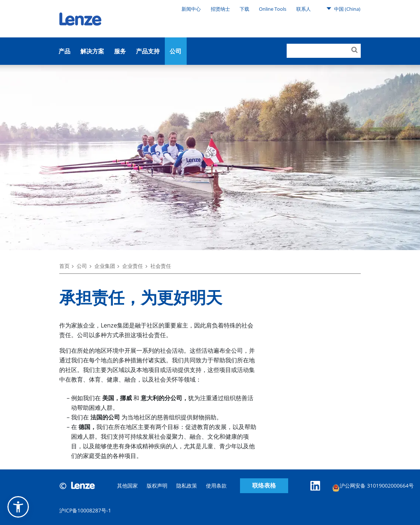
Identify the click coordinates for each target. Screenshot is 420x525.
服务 (120, 51)
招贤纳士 (220, 9)
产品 (64, 51)
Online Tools (273, 9)
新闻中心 (191, 9)
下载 (244, 9)
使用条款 (216, 486)
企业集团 (105, 266)
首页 (64, 266)
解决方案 (92, 51)
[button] (18, 507)
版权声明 (157, 486)
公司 (176, 51)
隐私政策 (187, 486)
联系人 (304, 9)
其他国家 (127, 486)
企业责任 (133, 266)
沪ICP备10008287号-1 (85, 510)
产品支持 (148, 51)
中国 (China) (343, 9)
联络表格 (264, 486)
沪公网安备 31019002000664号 (373, 487)
